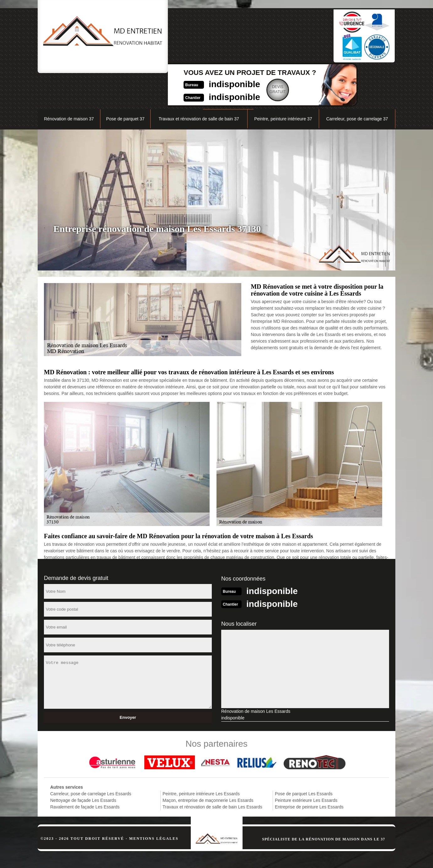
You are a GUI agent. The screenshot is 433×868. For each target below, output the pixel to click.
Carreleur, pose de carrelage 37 (357, 87)
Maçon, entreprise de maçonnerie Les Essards (208, 767)
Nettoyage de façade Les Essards (83, 767)
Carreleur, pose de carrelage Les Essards (91, 761)
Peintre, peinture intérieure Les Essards (201, 761)
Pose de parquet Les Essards (304, 761)
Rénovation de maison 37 (69, 87)
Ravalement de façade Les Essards (85, 774)
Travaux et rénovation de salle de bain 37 (199, 87)
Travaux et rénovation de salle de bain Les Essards (212, 774)
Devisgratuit (248, 39)
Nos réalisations (325, 71)
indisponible (203, 33)
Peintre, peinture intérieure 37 (283, 87)
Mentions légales (154, 806)
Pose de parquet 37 (125, 87)
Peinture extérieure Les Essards (306, 767)
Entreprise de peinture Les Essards (309, 774)
